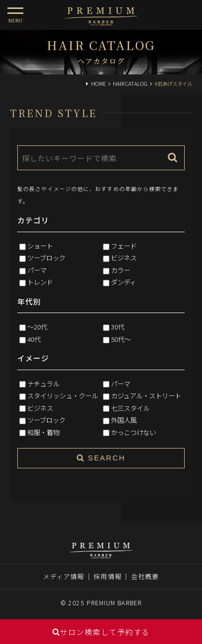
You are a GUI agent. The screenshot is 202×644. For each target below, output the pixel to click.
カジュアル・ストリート (146, 395)
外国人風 (124, 420)
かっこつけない (133, 432)
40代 (34, 339)
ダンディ (124, 282)
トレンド (40, 282)
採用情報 (107, 576)
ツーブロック (46, 258)
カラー (121, 270)
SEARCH (101, 458)
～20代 (37, 326)
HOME (99, 84)
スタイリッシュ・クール (63, 395)
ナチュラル (43, 384)
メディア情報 (64, 576)
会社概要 (145, 576)
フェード (124, 246)
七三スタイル (130, 408)
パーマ (37, 270)
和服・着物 (43, 432)
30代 (118, 326)
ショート (40, 246)
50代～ (121, 339)
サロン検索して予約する (101, 632)
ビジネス (124, 258)
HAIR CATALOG (130, 84)
